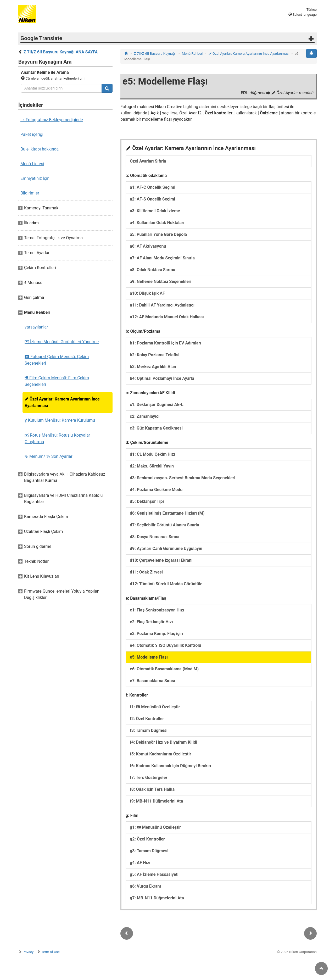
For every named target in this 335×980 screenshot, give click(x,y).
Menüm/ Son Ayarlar (49, 456)
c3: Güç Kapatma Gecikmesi (156, 428)
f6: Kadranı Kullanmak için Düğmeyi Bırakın (170, 766)
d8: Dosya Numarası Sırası (155, 537)
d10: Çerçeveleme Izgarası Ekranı (161, 560)
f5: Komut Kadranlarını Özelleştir (160, 754)
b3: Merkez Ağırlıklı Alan (153, 367)
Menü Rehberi (193, 54)
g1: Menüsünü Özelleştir (155, 827)
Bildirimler (30, 193)
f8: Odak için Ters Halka (152, 789)
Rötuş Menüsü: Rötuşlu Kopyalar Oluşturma (57, 438)
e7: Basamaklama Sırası (152, 681)
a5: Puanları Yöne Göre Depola (158, 234)
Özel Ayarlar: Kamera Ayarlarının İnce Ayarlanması (62, 402)
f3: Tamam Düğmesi (149, 730)
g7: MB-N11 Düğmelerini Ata (157, 898)
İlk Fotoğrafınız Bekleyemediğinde (52, 120)
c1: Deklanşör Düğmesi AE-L (157, 405)
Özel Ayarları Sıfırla (148, 161)
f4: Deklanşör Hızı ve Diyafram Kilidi (164, 742)
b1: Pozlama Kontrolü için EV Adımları (166, 343)
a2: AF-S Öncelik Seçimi (152, 199)
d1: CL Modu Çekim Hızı (152, 454)
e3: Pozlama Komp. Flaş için (156, 634)
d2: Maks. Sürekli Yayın (152, 466)
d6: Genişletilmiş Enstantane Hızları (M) (167, 513)
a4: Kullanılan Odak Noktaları (157, 223)
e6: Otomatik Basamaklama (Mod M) (164, 669)
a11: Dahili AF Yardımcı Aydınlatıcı (162, 305)
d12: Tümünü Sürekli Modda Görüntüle (166, 584)
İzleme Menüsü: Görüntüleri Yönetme (62, 342)
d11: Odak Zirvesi (146, 572)
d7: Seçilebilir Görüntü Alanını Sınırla (164, 525)
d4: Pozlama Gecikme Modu (156, 490)
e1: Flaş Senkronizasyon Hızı (157, 610)
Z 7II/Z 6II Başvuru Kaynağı (155, 54)
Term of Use (51, 952)
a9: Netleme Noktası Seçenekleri (161, 282)
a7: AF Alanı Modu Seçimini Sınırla (162, 258)
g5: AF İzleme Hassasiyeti (154, 874)
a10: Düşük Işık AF (147, 293)
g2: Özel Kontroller (147, 839)
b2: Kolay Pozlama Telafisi (155, 355)
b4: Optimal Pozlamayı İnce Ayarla (162, 378)
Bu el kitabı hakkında (40, 149)
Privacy (28, 952)
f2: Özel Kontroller (147, 719)
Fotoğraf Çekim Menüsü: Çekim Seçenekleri (57, 360)
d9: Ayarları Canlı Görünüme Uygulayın (166, 549)
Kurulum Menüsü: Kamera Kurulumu (60, 420)
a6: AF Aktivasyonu (148, 246)
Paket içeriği (32, 134)
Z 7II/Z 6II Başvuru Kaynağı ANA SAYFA (61, 52)
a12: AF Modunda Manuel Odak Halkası (167, 317)
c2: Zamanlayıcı (145, 416)
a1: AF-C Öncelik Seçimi (153, 187)
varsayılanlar (36, 327)
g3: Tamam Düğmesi (149, 851)
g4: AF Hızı (140, 863)
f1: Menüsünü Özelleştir (155, 707)
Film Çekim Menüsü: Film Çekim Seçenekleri (57, 381)
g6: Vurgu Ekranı (145, 886)
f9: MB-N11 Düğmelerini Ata (156, 801)
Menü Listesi (32, 164)
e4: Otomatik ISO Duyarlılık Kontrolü (165, 645)
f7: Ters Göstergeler (149, 778)
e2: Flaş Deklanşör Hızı (151, 622)
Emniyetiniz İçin (35, 178)
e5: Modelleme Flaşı (149, 657)
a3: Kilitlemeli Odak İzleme (155, 211)
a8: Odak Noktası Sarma (152, 270)
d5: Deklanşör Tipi (147, 501)
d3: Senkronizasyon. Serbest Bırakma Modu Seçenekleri (183, 478)
